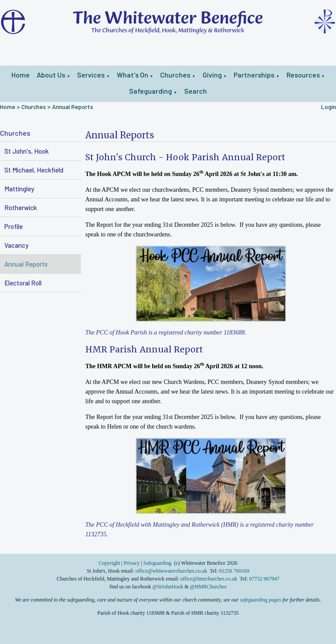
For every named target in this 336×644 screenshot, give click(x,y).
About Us (51, 75)
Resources (303, 75)
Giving (212, 75)
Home (21, 75)
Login (329, 107)
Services (91, 75)
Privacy (132, 563)
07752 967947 (264, 579)
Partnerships (254, 75)
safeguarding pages (261, 600)
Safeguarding (150, 91)
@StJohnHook (168, 587)
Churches (175, 75)
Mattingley (19, 189)
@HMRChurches (208, 587)
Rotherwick (21, 208)
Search (196, 91)
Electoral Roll (23, 283)
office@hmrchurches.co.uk (209, 579)
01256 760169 (234, 571)
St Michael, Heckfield (34, 170)
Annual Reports (73, 107)
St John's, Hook (26, 151)
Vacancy (16, 245)
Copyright (110, 563)
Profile (14, 226)
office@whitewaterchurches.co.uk (171, 571)
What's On (133, 75)
